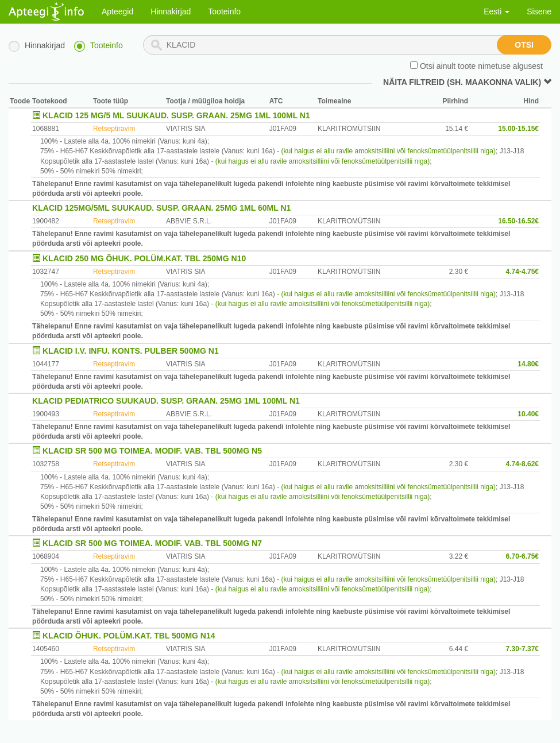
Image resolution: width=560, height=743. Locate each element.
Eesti (497, 11)
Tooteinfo (224, 11)
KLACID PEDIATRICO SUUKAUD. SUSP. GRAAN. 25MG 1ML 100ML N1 (166, 401)
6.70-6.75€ (522, 556)
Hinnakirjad (171, 11)
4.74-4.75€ (522, 272)
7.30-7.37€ (522, 649)
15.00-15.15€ (518, 129)
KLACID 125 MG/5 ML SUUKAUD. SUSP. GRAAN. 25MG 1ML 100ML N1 (176, 115)
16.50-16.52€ (518, 221)
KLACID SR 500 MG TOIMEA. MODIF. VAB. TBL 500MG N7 (152, 543)
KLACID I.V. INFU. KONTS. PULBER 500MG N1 (131, 351)
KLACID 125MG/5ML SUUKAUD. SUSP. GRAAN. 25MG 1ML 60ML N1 (161, 208)
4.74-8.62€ (522, 464)
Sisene (539, 11)
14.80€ (528, 364)
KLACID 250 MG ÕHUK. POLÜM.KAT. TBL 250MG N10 (144, 258)
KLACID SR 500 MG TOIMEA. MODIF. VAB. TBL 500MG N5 (152, 451)
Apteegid (117, 11)
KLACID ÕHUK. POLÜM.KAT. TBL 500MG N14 (129, 636)
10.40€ (528, 414)
